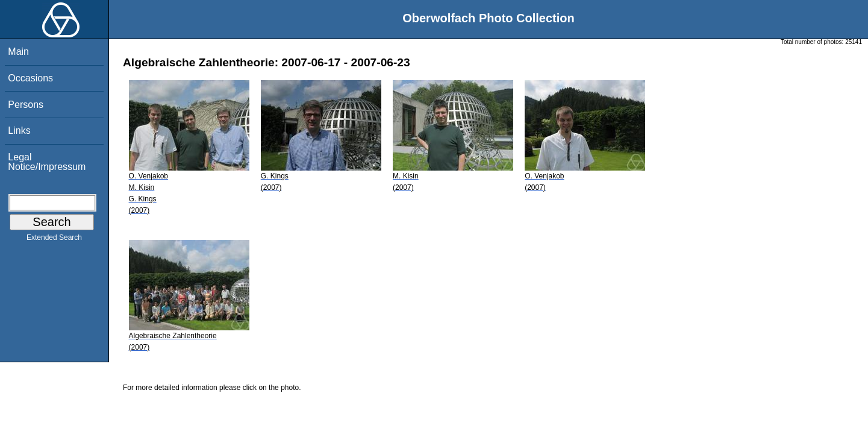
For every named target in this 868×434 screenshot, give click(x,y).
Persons (26, 105)
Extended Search (54, 240)
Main (18, 52)
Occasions (30, 78)
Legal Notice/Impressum (47, 162)
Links (19, 131)
